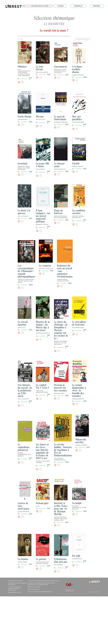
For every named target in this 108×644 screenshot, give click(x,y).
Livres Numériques (15, 589)
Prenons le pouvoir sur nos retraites (61, 388)
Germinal (22, 163)
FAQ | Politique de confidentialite (40, 592)
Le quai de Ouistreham (60, 118)
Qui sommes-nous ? (15, 592)
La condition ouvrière (79, 212)
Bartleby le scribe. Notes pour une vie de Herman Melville (61, 509)
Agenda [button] (97, 6)
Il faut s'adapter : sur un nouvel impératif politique (43, 216)
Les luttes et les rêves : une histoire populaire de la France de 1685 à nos (42, 451)
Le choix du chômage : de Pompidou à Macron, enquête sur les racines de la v (61, 330)
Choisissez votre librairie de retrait (17, 584)
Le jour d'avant (40, 68)
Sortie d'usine (25, 116)
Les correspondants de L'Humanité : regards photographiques (26, 271)
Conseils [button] (78, 6)
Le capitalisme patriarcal (24, 447)
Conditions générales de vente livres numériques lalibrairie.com (41, 584)
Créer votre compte (15, 581)
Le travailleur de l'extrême (79, 323)
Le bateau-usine (60, 165)
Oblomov (22, 67)
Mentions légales (34, 587)
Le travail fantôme (23, 323)
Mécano (40, 116)
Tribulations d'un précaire (61, 560)
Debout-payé (42, 503)
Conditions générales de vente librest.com (43, 581)
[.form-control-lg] (40, 6)
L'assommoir (60, 67)
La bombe (23, 559)
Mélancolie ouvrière (81, 441)
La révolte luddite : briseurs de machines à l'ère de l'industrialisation (63, 450)
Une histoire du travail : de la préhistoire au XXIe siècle (25, 390)
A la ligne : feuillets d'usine (78, 69)
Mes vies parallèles (77, 118)
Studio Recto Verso (96, 592)
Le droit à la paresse (24, 212)
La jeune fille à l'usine (43, 165)
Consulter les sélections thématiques (83, 39)
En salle (76, 556)
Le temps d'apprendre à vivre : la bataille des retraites (79, 390)
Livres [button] (60, 6)
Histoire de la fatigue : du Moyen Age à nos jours (43, 326)
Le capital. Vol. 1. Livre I (42, 386)
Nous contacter (33, 589)
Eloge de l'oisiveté (58, 212)
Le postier (41, 559)
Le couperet (45, 266)
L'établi (76, 163)
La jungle (77, 503)
